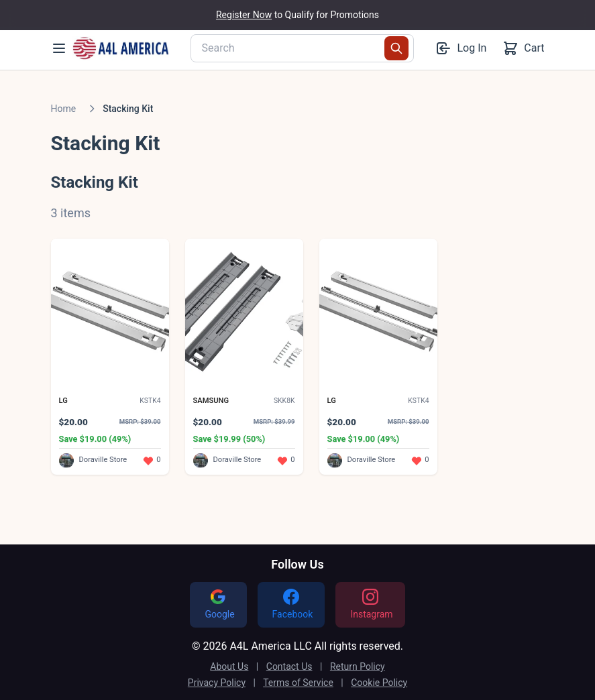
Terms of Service (298, 683)
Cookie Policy (379, 683)
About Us (229, 666)
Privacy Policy (217, 683)
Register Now (244, 15)
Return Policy (358, 666)
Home (64, 109)
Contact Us (289, 666)
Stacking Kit (128, 109)
